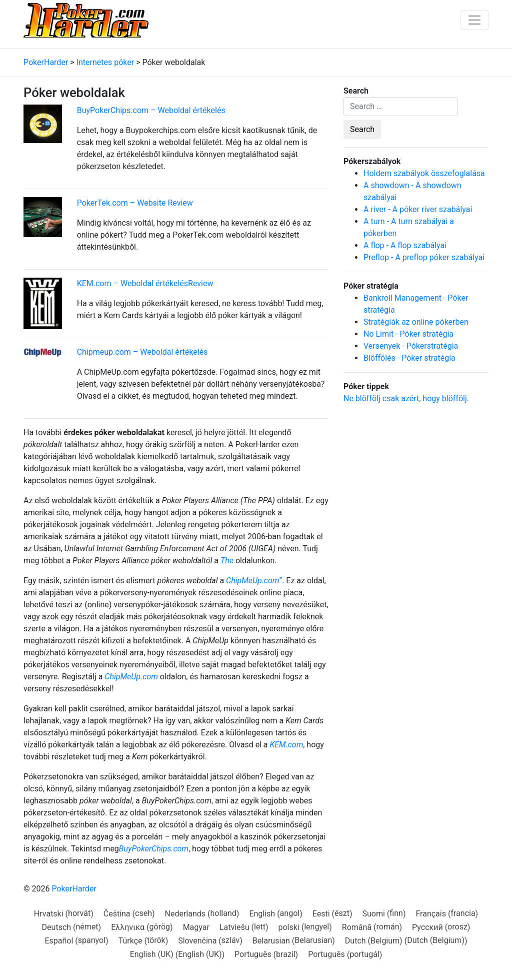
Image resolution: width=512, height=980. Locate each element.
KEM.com (286, 745)
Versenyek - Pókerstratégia (411, 346)
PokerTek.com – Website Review (135, 203)
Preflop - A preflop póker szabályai (424, 257)
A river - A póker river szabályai (418, 209)
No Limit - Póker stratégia (408, 334)
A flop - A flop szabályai (405, 245)
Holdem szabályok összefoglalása (424, 173)
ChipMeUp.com (252, 581)
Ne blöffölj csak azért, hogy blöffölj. (406, 398)
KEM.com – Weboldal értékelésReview (145, 283)
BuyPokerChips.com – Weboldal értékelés (151, 110)
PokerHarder (74, 889)
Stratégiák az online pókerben (416, 322)
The (227, 561)
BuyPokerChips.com (154, 849)
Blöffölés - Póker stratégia (409, 358)
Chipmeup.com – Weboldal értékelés (142, 352)
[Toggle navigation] (474, 20)
